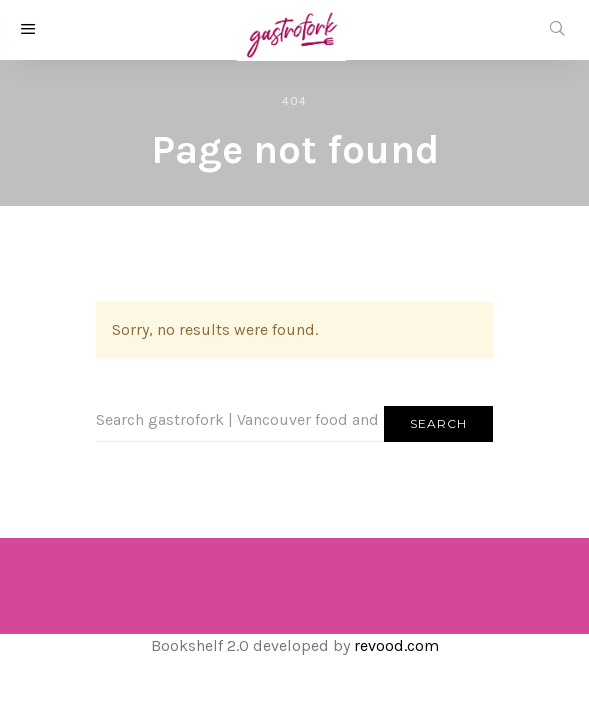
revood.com (396, 645)
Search (438, 423)
